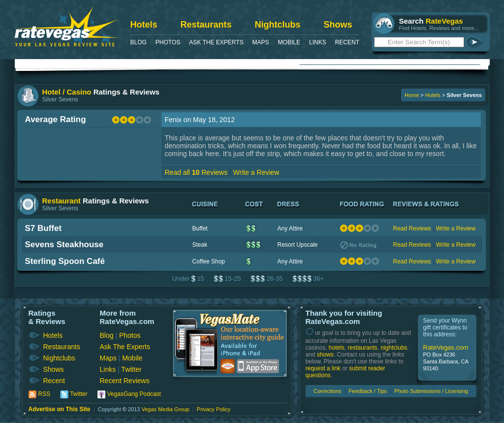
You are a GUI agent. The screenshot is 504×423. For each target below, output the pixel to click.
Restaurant (62, 201)
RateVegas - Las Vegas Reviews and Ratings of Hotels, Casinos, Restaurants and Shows (67, 26)
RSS (45, 394)
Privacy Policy (214, 409)
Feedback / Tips (368, 391)
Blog (139, 42)
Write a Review (256, 172)
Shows (338, 25)
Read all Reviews (196, 172)
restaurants (363, 348)
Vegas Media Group (165, 409)
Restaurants (206, 25)
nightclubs (394, 348)
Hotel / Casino (67, 92)
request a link (323, 368)
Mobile (289, 42)
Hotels (144, 25)
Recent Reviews (125, 381)
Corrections (327, 391)
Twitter (131, 369)
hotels (337, 348)
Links (318, 42)
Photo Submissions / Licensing (431, 391)
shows (325, 355)
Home (412, 95)
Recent (347, 42)
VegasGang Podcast (134, 394)
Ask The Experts (216, 42)
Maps (261, 42)
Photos (168, 42)
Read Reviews (412, 228)
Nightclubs (278, 25)
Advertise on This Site (60, 409)
